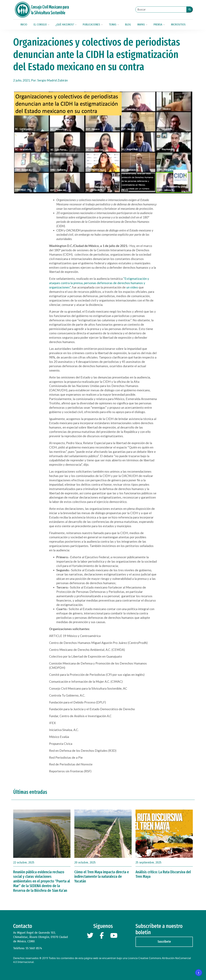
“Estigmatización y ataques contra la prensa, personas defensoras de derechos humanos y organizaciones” (99, 283)
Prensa (159, 25)
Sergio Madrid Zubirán (53, 80)
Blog (128, 25)
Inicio (24, 25)
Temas (114, 25)
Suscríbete (164, 942)
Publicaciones (93, 25)
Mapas (142, 25)
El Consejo (41, 25)
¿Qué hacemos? (66, 25)
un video (132, 287)
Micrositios (178, 25)
